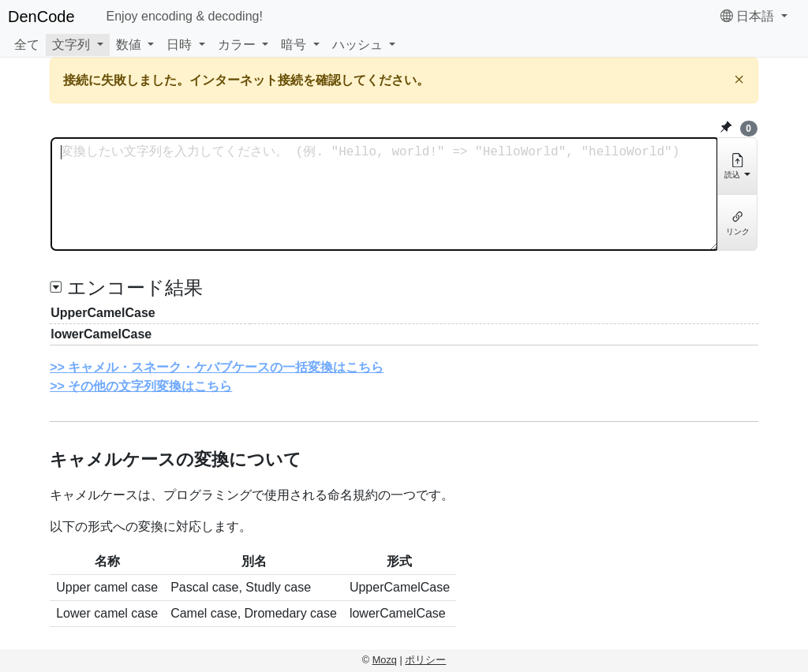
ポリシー (425, 660)
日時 (179, 45)
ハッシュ (357, 45)
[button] (78, 45)
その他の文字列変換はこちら (150, 386)
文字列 (71, 45)
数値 (129, 45)
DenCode (41, 17)
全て (27, 45)
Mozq (385, 660)
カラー (237, 45)
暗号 (294, 45)
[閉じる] (739, 79)
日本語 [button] (749, 16)
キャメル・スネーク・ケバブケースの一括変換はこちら (226, 367)
